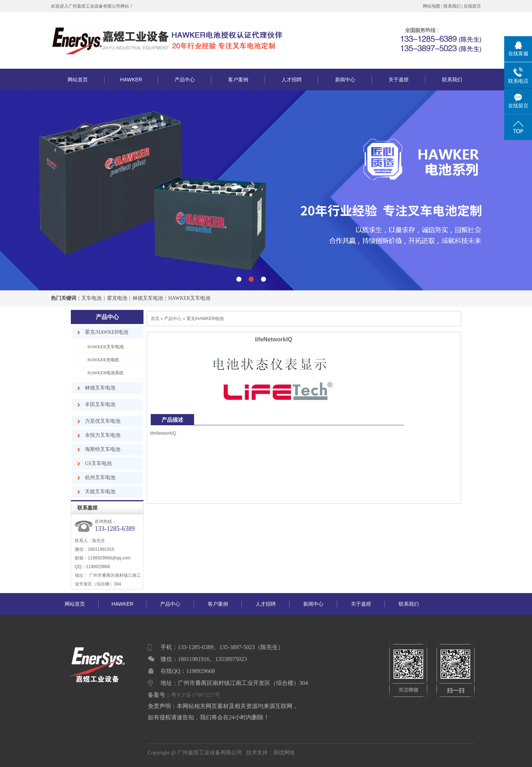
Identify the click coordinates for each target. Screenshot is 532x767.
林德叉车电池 (148, 298)
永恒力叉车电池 (103, 435)
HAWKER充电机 (103, 360)
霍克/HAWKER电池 (107, 332)
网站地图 (432, 6)
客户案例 (238, 80)
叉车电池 (91, 298)
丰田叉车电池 (100, 404)
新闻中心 (345, 80)
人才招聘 (292, 80)
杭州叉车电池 (100, 478)
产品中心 (185, 80)
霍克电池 (117, 298)
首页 (155, 319)
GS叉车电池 (98, 463)
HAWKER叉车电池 (189, 298)
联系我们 (452, 6)
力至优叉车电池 (103, 421)
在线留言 (472, 6)
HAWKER (131, 80)
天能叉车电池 (100, 492)
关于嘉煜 (399, 80)
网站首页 (78, 80)
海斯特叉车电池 (103, 449)
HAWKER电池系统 (106, 373)
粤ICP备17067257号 (196, 695)
